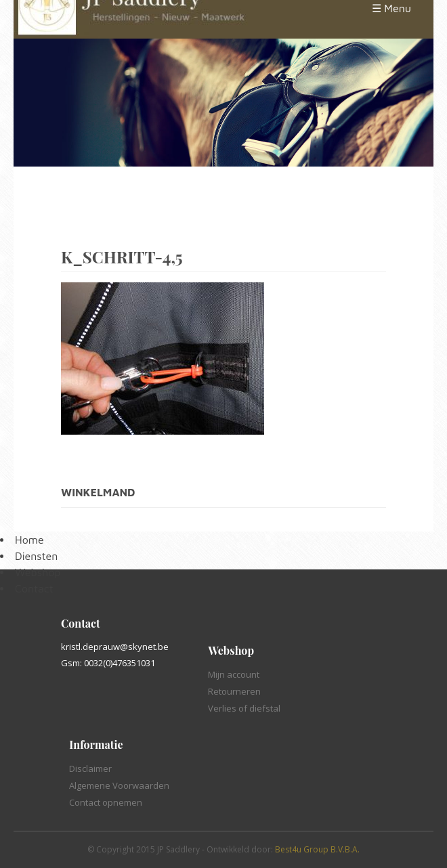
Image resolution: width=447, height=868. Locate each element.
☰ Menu (391, 8)
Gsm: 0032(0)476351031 (108, 663)
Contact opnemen (106, 802)
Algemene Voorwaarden (119, 785)
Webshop (38, 572)
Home (29, 540)
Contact (34, 588)
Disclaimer (90, 768)
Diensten (36, 556)
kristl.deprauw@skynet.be (115, 647)
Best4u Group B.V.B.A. (317, 849)
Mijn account (234, 674)
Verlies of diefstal (244, 708)
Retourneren (234, 691)
